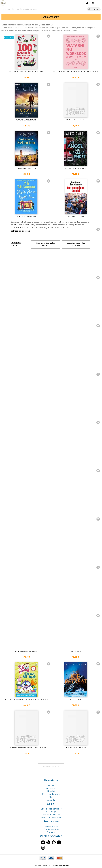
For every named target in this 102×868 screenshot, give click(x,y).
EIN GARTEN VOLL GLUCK (76, 120)
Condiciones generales (51, 809)
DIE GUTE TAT (76, 651)
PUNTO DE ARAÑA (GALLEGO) (26, 651)
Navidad (51, 791)
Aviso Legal (51, 812)
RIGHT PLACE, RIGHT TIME (26, 217)
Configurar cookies (41, 865)
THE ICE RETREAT (76, 699)
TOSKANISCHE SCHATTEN (26, 168)
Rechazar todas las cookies (46, 244)
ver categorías (51, 17)
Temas (51, 785)
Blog (51, 797)
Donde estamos (51, 829)
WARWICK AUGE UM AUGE (26, 120)
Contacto (51, 832)
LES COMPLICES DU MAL (76, 217)
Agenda (51, 800)
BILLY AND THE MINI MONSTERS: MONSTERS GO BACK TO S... (26, 699)
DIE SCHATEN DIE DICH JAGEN (76, 748)
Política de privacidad (51, 818)
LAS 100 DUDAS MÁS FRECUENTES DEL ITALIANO (26, 72)
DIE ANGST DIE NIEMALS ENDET (76, 168)
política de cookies (20, 231)
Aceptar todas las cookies (76, 244)
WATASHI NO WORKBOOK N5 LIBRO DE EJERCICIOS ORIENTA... (76, 72)
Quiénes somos (51, 826)
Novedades (51, 788)
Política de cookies (51, 815)
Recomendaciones (51, 794)
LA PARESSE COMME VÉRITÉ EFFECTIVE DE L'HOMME (26, 748)
